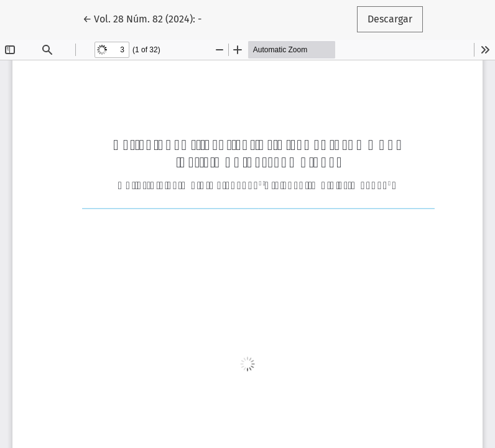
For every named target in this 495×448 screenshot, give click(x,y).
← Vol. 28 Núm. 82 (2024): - (147, 18)
